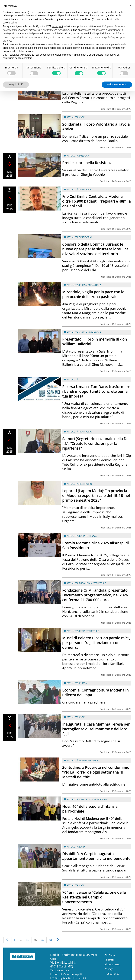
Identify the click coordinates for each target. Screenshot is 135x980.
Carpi (82, 117)
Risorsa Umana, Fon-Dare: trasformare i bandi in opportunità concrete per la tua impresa (96, 391)
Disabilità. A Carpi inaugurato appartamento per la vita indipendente (96, 856)
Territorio (86, 190)
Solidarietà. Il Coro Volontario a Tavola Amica (96, 127)
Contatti (109, 960)
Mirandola (95, 285)
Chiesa (83, 285)
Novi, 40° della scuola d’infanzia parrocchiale (90, 809)
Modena (84, 156)
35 (28, 940)
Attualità (72, 117)
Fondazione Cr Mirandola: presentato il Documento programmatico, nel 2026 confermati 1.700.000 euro (96, 595)
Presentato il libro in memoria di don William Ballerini (95, 342)
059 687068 (62, 970)
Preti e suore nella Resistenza (88, 163)
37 (43, 940)
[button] (130, 6)
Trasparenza (112, 974)
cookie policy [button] (10, 23)
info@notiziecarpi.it (70, 974)
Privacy (109, 969)
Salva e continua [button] (117, 85)
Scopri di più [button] (16, 85)
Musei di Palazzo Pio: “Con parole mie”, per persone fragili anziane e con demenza (96, 643)
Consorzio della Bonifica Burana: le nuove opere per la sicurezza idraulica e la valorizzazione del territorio (95, 249)
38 (50, 940)
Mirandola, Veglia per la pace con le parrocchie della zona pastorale (93, 294)
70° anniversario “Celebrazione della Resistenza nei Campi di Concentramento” (94, 897)
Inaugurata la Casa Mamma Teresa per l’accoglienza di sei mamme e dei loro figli (96, 729)
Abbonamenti (112, 964)
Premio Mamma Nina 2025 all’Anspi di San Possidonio (96, 545)
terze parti (57, 26)
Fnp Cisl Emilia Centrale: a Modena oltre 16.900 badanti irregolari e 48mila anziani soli (97, 201)
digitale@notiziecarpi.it (73, 978)
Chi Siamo (110, 955)
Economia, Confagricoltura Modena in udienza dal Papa (95, 692)
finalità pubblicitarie (100, 34)
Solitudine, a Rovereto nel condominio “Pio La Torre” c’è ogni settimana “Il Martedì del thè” (96, 772)
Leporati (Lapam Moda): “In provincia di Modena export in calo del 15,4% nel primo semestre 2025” (96, 495)
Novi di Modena (89, 760)
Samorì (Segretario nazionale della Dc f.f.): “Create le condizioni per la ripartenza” (95, 443)
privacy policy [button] (10, 16)
